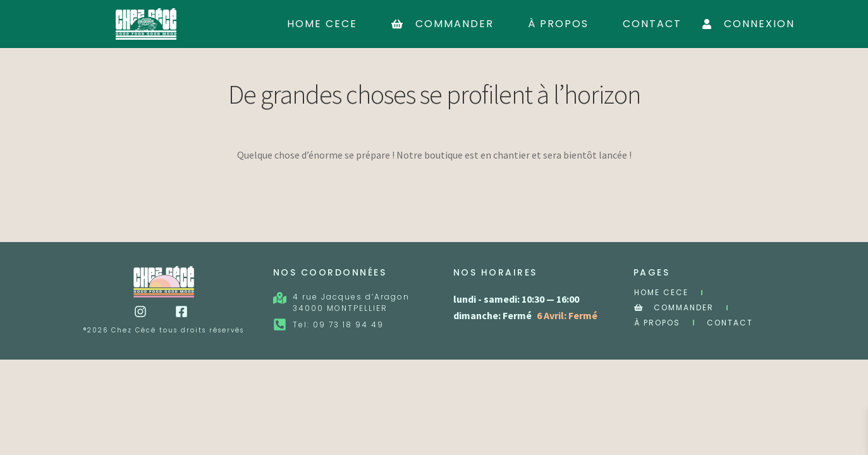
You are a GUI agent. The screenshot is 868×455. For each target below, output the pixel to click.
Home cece (322, 24)
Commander (443, 24)
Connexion (749, 24)
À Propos (558, 24)
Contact (652, 24)
